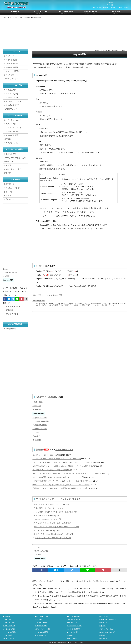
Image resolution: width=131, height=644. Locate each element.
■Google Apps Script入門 (107, 632)
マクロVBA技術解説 (12, 131)
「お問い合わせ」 (100, 581)
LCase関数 (37, 406)
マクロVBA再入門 (11, 94)
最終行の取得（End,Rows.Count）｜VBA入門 (52, 504)
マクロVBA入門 (10, 90)
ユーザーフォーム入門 (13, 120)
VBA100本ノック (10, 109)
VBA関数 (52, 397)
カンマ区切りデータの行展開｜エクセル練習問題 (52, 470)
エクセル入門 (9, 56)
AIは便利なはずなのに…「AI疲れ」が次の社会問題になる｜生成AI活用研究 (62, 466)
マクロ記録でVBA (11, 97)
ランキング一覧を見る (70, 499)
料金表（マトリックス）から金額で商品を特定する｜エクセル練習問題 (61, 485)
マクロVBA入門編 (40, 12)
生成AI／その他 (91, 12)
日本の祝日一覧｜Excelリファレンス (48, 508)
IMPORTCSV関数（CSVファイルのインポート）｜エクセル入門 (58, 477)
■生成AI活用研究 (104, 616)
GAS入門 (7, 173)
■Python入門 (103, 623)
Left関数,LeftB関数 (40, 418)
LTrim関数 (36, 436)
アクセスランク (12, 314)
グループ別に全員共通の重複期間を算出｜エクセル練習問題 (56, 459)
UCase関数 (37, 409)
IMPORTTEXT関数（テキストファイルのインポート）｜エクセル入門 (60, 481)
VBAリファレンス (11, 143)
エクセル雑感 (9, 75)
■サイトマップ (103, 638)
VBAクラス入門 (10, 124)
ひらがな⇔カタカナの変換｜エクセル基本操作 (52, 523)
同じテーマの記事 (13, 307)
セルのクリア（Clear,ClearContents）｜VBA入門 (53, 534)
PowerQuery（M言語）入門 (15, 158)
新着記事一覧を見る (64, 450)
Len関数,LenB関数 (40, 429)
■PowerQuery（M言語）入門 (108, 619)
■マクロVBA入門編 (41, 616)
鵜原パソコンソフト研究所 (76, 642)
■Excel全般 (7, 616)
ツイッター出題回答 (12, 71)
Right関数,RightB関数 (41, 421)
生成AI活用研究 (10, 154)
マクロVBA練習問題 (12, 105)
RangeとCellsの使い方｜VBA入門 (47, 519)
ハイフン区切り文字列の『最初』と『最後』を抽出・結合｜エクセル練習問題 (63, 462)
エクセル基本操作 (11, 60)
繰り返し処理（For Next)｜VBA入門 (48, 530)
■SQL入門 (102, 626)
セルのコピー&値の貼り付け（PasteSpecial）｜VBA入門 (56, 527)
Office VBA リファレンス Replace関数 (48, 295)
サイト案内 (116, 12)
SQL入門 (7, 165)
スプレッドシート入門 (13, 169)
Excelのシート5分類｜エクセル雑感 (47, 455)
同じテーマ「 (42, 397)
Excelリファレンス (11, 79)
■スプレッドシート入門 (106, 629)
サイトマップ (9, 192)
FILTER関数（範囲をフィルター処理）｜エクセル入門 (55, 512)
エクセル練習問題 (11, 67)
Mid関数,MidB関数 (40, 425)
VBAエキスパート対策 (13, 101)
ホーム (37, 547)
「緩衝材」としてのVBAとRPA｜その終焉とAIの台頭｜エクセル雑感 (60, 488)
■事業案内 (102, 635)
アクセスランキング (45, 499)
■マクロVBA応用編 (73, 616)
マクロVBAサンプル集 (13, 128)
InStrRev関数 (38, 402)
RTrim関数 (37, 440)
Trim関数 (36, 432)
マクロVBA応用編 (65, 12)
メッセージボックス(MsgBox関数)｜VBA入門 (53, 538)
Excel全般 (15, 12)
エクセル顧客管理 (11, 135)
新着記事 (43, 450)
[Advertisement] (65, 34)
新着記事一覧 (9, 184)
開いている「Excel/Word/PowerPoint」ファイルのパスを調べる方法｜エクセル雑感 (66, 474)
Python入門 (8, 162)
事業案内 (7, 196)
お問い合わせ (10, 199)
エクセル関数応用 (11, 64)
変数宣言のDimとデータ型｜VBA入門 (49, 516)
